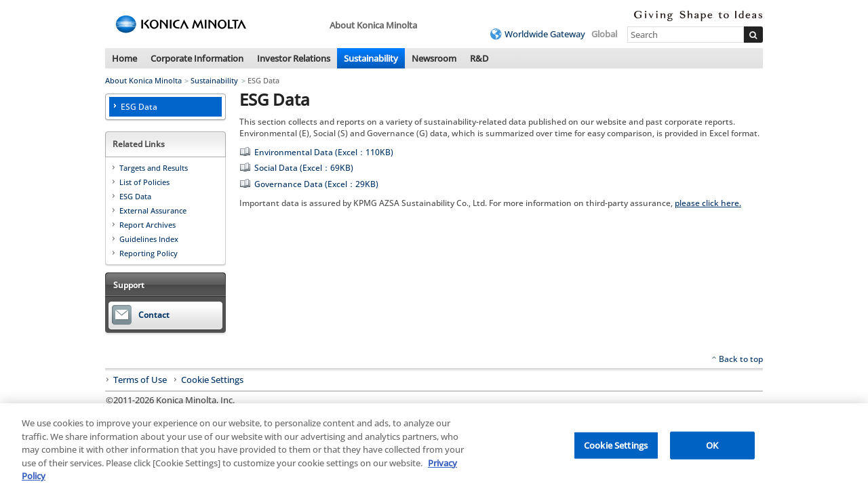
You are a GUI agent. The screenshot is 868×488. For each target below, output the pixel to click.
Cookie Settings (212, 380)
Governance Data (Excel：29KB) (316, 184)
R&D (479, 58)
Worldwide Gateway (545, 34)
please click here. (708, 203)
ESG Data (139, 107)
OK (712, 448)
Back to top (741, 359)
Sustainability (371, 58)
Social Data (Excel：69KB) (304, 168)
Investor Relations (294, 58)
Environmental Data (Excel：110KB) (324, 152)
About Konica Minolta (143, 80)
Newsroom (434, 58)
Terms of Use (140, 380)
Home (124, 58)
